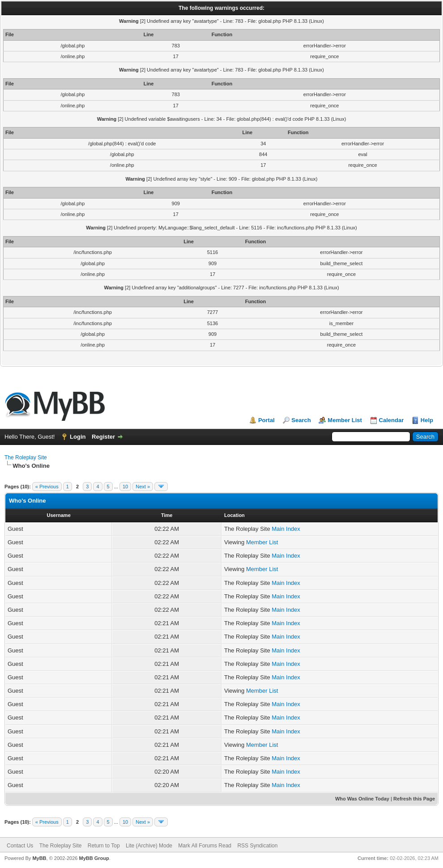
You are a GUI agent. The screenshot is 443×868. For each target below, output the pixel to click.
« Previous (47, 487)
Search (301, 420)
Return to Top (104, 846)
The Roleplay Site (26, 457)
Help (427, 420)
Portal (266, 420)
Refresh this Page (414, 799)
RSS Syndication (257, 846)
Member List (345, 420)
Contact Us (20, 846)
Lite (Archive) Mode (149, 846)
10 (125, 487)
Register (103, 437)
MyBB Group (94, 858)
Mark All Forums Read (205, 846)
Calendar (392, 420)
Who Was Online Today (362, 799)
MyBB (39, 858)
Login (78, 437)
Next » (143, 487)
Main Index (286, 529)
